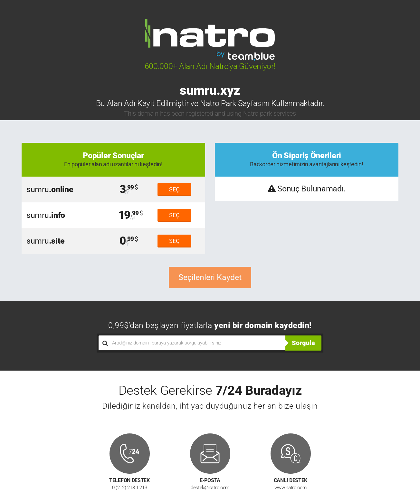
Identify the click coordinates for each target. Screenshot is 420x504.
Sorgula (303, 343)
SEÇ (174, 189)
